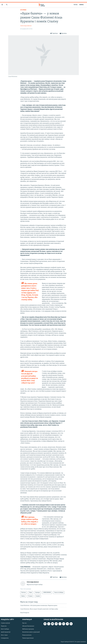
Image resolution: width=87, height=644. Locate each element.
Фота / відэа (4, 635)
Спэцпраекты (5, 638)
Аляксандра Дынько (26, 26)
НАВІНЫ (81, 5)
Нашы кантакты (27, 635)
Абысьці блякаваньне (28, 626)
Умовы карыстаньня (28, 638)
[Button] (54, 33)
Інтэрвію (23, 10)
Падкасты (4, 626)
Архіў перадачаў (6, 632)
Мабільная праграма (28, 629)
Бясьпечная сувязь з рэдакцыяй (31, 632)
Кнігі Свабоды (5, 629)
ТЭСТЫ (75, 5)
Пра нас (24, 623)
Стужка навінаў (5, 623)
